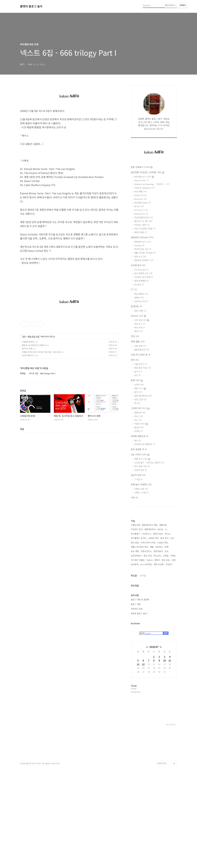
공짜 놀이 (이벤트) (141, 484)
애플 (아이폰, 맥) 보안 (145, 253)
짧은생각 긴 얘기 (143, 221)
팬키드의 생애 (27, 348)
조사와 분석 (138, 265)
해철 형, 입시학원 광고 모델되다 (34, 345)
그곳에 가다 (140, 408)
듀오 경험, (135, 644)
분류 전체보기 (142, 167)
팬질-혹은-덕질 (34, 337)
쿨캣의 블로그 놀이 (31, 6)
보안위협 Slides (143, 203)
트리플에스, (136, 626)
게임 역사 (140, 327)
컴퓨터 (139, 298)
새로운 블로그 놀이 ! (139, 706)
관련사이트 (162, 856)
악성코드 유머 (142, 225)
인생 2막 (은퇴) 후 (141, 355)
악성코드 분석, (137, 622)
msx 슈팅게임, (146, 657)
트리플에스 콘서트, (139, 631)
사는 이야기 (140, 454)
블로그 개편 (136, 697)
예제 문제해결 (142, 281)
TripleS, (150, 653)
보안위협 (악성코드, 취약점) (147, 172)
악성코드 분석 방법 (144, 277)
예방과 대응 (141, 232)
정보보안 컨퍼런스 (144, 260)
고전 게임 (142, 320)
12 (138, 757)
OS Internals (141, 270)
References (141, 214)
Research (141, 199)
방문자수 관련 (137, 701)
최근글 (134, 668)
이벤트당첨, (136, 618)
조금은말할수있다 (144, 217)
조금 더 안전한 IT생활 (145, 229)
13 (143, 757)
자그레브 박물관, (138, 653)
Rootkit (139, 284)
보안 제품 (140, 191)
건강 (135, 336)
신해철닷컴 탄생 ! (28, 342)
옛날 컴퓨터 (141, 294)
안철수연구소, (147, 644)
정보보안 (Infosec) (142, 237)
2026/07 (154, 739)
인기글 (143, 668)
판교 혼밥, (135, 635)
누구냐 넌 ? (141, 210)
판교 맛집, (148, 648)
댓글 (22, 429)
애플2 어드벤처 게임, (140, 639)
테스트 (139, 206)
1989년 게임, (154, 631)
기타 (134, 498)
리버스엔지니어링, (148, 635)
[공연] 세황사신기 (28, 355)
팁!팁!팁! (136, 306)
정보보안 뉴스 (143, 242)
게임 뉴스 (140, 324)
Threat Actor (142, 180)
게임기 (138, 331)
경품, (152, 639)
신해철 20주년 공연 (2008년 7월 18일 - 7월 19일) (41, 352)
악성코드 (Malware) (145, 188)
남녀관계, (135, 657)
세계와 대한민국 (140, 436)
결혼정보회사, (150, 622)
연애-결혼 (138, 341)
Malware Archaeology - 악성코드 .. (152, 184)
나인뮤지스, (147, 626)
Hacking (139, 245)
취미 (24, 337)
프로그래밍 (140, 311)
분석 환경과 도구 (143, 273)
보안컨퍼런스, (137, 648)
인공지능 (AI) (141, 301)
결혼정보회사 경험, (150, 618)
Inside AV (140, 195)
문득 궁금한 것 (139, 449)
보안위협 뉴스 (144, 177)
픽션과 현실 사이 (143, 249)
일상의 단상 (138, 475)
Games (138, 316)
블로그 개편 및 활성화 (140, 692)
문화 (137, 380)
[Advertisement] (154, 559)
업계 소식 (140, 256)
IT (134, 289)
